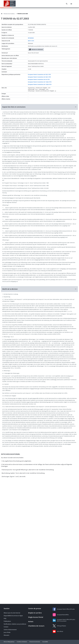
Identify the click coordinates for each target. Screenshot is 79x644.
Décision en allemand (36, 50)
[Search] (67, 4)
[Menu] (71, 4)
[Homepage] (2, 14)
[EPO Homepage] (10, 4)
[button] (39, 107)
